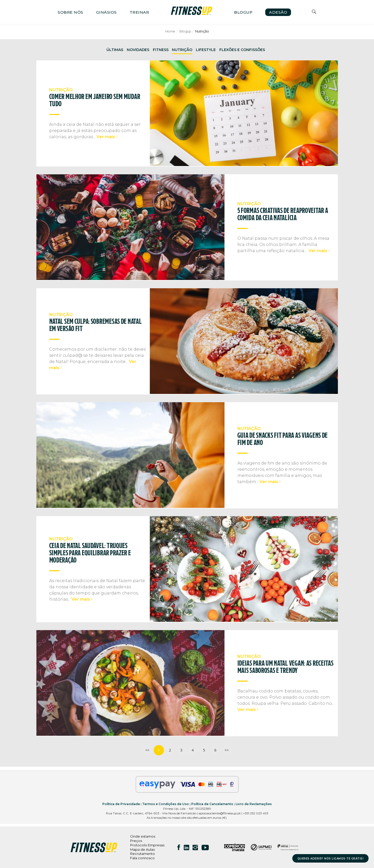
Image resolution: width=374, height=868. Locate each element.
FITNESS (161, 50)
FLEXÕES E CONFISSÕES (242, 50)
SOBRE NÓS (70, 12)
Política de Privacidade (121, 804)
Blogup (185, 31)
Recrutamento (143, 854)
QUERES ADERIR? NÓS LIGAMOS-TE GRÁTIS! (331, 859)
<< (147, 750)
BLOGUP (243, 12)
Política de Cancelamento (212, 804)
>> (227, 750)
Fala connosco (142, 858)
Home (170, 31)
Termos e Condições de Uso (166, 804)
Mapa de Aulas (142, 849)
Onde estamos (143, 836)
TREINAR (139, 12)
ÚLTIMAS (115, 50)
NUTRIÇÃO (182, 50)
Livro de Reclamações (254, 804)
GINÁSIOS (106, 12)
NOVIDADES (138, 50)
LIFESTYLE (206, 50)
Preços (136, 841)
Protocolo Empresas (147, 845)
